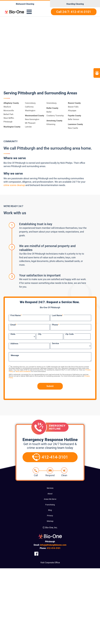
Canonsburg (30, 103)
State (13, 334)
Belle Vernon (74, 119)
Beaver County (74, 103)
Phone (55, 325)
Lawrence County (75, 124)
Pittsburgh (8, 122)
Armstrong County (54, 121)
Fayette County (75, 116)
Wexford (7, 107)
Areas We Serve (50, 499)
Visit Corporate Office (50, 563)
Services (50, 488)
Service (55, 343)
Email (13, 325)
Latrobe (28, 127)
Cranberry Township (55, 116)
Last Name (57, 315)
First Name (16, 315)
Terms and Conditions (23, 371)
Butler (49, 112)
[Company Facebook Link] (36, 554)
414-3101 (54, 548)
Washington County (12, 127)
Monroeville (9, 111)
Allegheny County (11, 103)
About (50, 494)
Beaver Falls (73, 107)
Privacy (50, 516)
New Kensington (32, 119)
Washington (30, 111)
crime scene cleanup (14, 185)
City (40, 334)
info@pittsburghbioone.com (53, 545)
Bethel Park (8, 114)
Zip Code (70, 334)
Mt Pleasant (30, 123)
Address (14, 344)
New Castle (73, 128)
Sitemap (50, 521)
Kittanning (51, 124)
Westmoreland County (35, 116)
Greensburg (51, 103)
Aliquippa (72, 111)
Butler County (52, 108)
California (29, 107)
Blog (50, 510)
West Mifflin (9, 118)
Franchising (50, 505)
